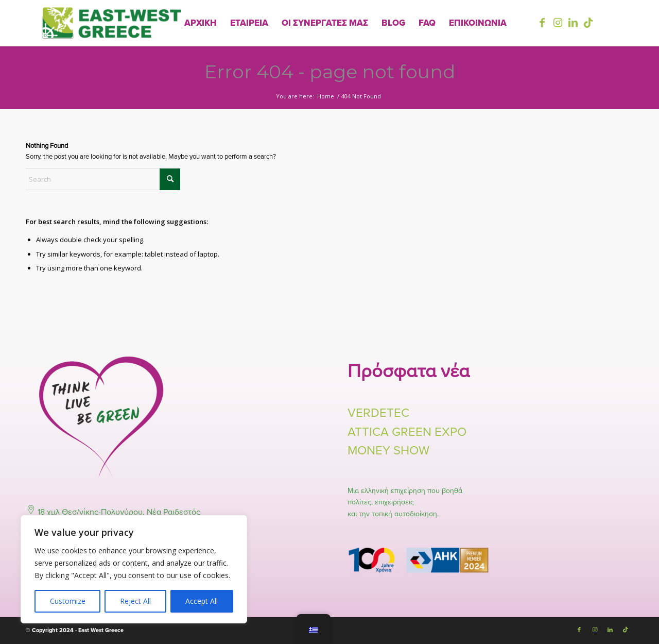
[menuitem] (201, 23)
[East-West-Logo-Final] (111, 23)
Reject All (135, 601)
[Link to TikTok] (588, 23)
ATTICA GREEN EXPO (407, 432)
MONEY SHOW (388, 451)
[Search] (103, 179)
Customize (68, 601)
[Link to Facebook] (542, 23)
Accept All (202, 601)
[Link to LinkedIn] (573, 23)
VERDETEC (378, 413)
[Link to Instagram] (558, 23)
